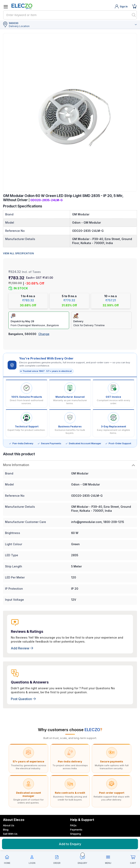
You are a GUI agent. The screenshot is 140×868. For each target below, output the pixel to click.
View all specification (18, 253)
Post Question (23, 695)
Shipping (76, 830)
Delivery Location (19, 26)
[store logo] (22, 6)
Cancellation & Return (84, 834)
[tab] (70, 461)
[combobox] (70, 15)
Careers (8, 834)
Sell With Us (10, 830)
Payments (76, 826)
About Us (9, 821)
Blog (6, 826)
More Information (16, 461)
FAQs (73, 821)
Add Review (22, 644)
